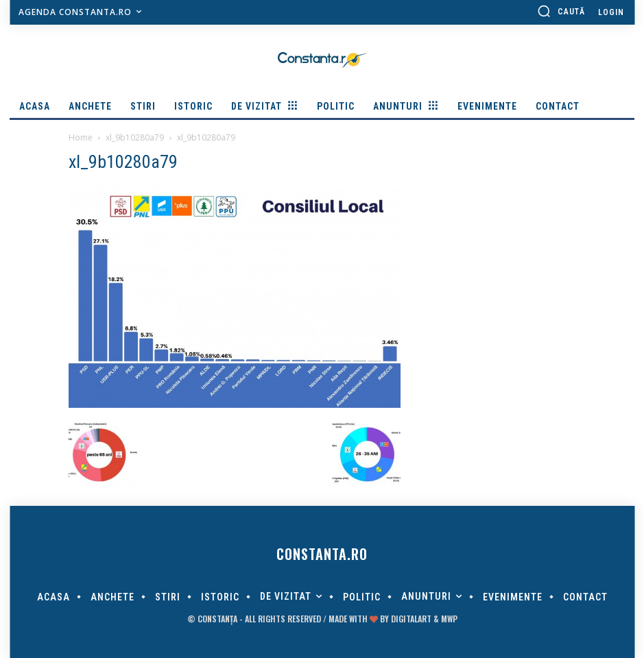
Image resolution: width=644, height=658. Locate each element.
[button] (561, 11)
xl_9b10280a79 (135, 137)
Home (81, 137)
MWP (449, 619)
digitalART (411, 619)
